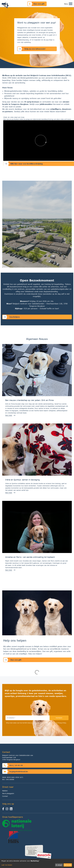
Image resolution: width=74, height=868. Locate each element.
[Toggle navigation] (71, 4)
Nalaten (5, 791)
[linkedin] (12, 809)
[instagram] (7, 809)
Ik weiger (59, 865)
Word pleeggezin (8, 793)
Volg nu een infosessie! (31, 49)
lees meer (9, 415)
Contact (5, 796)
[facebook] (4, 809)
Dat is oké (68, 865)
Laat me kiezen (7, 865)
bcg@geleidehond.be (15, 772)
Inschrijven (11, 317)
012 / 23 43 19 (12, 765)
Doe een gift (36, 4)
